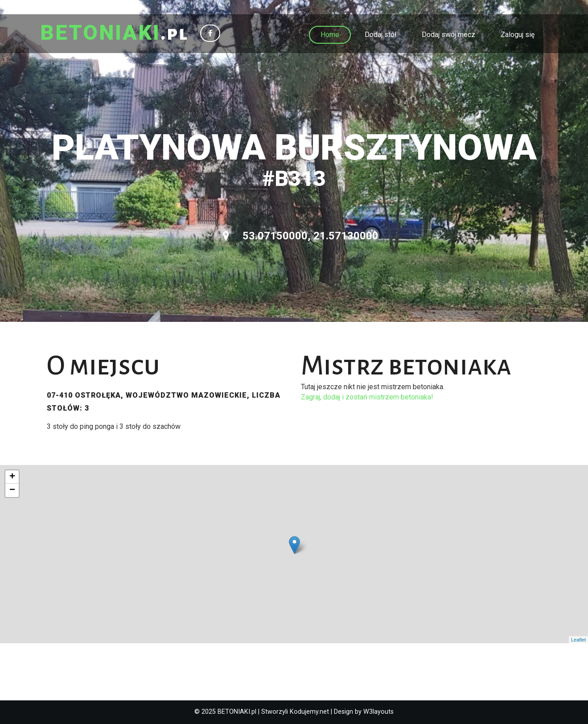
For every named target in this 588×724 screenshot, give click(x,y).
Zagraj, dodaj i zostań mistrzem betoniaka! (367, 397)
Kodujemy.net (309, 712)
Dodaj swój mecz (448, 35)
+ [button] (12, 477)
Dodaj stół (380, 35)
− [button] (12, 490)
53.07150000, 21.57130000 (301, 236)
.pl (114, 33)
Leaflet (578, 640)
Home (330, 35)
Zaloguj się (518, 35)
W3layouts (378, 712)
